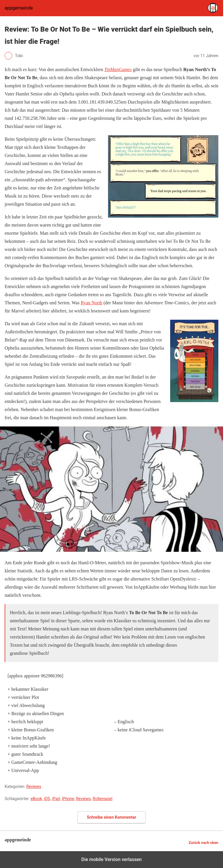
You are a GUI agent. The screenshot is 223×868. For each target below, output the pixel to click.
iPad (56, 799)
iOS (47, 799)
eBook (36, 799)
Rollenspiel (102, 799)
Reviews (34, 786)
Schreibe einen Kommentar (111, 817)
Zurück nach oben (203, 843)
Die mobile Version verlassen (111, 859)
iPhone (68, 799)
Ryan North (91, 303)
